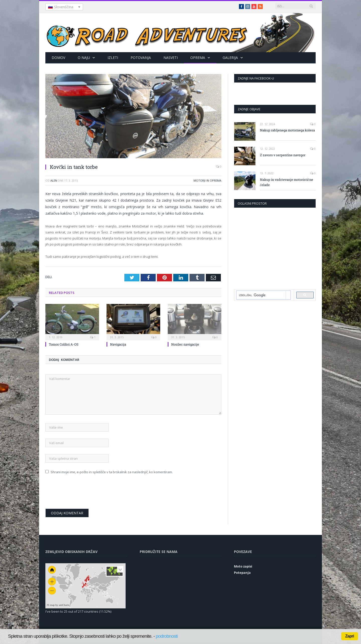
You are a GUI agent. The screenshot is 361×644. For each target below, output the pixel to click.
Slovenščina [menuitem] (64, 7)
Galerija (230, 58)
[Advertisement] (275, 248)
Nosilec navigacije (185, 344)
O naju (84, 58)
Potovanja (141, 58)
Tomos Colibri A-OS (64, 344)
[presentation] (83, 494)
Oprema (198, 58)
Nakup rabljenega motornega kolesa (287, 130)
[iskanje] (261, 295)
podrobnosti (167, 636)
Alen (54, 180)
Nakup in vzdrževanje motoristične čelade (287, 182)
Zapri (350, 636)
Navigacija (118, 344)
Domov (58, 58)
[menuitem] (64, 7)
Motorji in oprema (207, 180)
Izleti (113, 58)
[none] (64, 7)
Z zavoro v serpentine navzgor (283, 155)
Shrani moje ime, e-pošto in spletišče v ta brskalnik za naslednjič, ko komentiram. (112, 472)
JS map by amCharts (58, 605)
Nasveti (171, 58)
